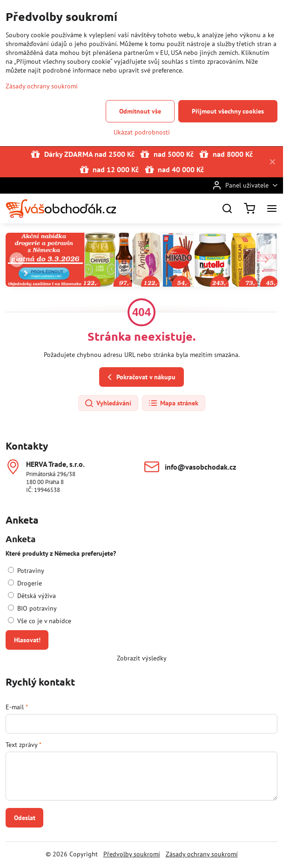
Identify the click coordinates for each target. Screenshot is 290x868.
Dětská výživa (32, 596)
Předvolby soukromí (132, 854)
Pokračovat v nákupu (140, 377)
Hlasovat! (27, 640)
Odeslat (25, 818)
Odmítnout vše (140, 111)
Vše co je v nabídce (40, 621)
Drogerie (25, 583)
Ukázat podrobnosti (142, 132)
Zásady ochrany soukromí (202, 854)
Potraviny (26, 571)
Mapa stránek (173, 404)
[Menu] (272, 209)
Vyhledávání (108, 404)
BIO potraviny (32, 608)
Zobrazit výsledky (142, 658)
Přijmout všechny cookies (228, 111)
